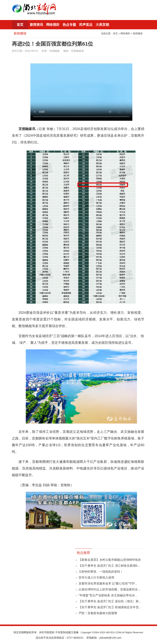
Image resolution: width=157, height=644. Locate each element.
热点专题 (69, 25)
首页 (20, 25)
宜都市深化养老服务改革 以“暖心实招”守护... (108, 583)
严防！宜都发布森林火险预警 (98, 613)
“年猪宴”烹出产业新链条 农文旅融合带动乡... (108, 595)
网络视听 (53, 25)
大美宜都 (102, 25)
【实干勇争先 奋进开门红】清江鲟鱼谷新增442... (111, 566)
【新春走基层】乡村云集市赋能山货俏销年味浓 (110, 560)
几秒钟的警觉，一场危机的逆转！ (101, 572)
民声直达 (86, 25)
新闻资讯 (37, 25)
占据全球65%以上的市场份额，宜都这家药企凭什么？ (114, 589)
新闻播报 (138, 33)
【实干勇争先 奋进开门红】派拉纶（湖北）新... (110, 601)
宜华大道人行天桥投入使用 (96, 578)
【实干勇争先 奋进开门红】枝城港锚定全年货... (110, 607)
